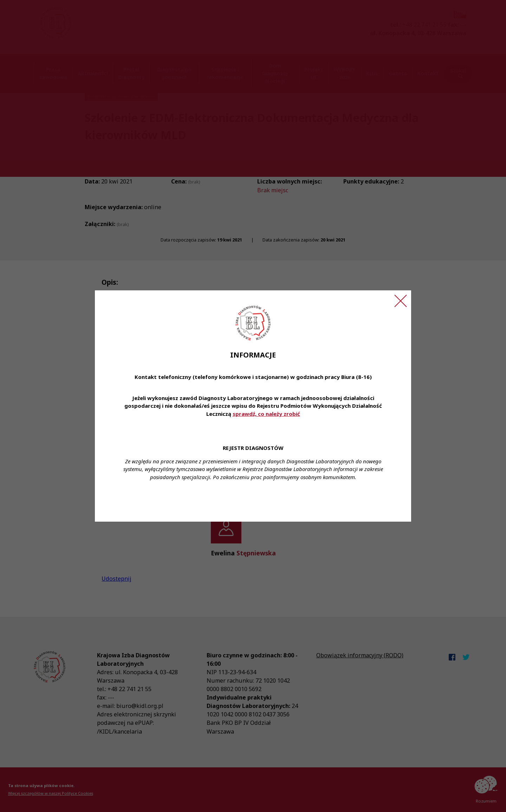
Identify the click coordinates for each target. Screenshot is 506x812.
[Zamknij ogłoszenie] (401, 301)
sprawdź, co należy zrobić (266, 414)
